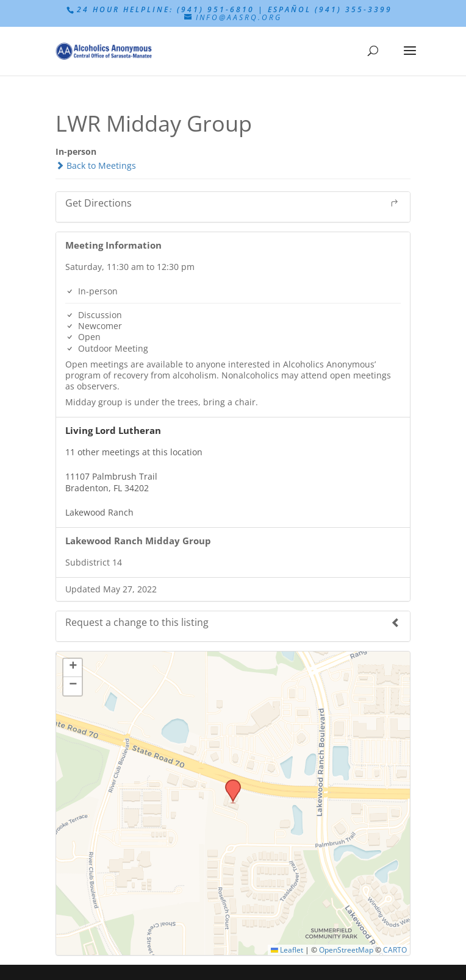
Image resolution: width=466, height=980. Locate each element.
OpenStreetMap (346, 950)
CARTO (395, 950)
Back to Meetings (96, 165)
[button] (229, 783)
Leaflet (287, 950)
